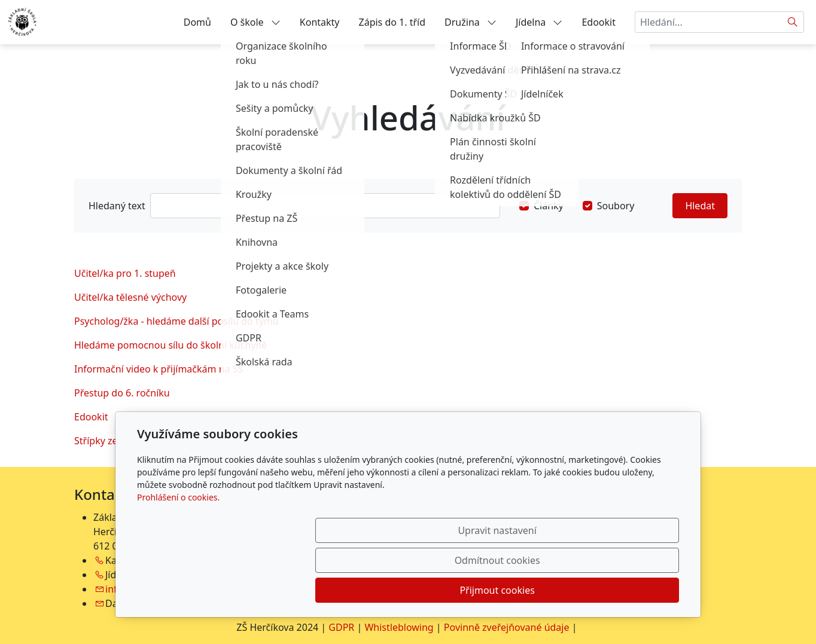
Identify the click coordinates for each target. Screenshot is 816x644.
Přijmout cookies (621, 590)
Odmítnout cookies (502, 590)
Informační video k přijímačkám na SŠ (159, 369)
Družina (471, 22)
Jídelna (539, 22)
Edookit (599, 22)
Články (549, 206)
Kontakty (320, 22)
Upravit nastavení (382, 590)
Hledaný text (117, 206)
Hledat (700, 206)
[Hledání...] (708, 22)
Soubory (616, 206)
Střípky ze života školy (123, 441)
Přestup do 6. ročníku (122, 393)
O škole (255, 22)
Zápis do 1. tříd (392, 22)
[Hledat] (793, 22)
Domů (197, 22)
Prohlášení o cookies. (178, 557)
